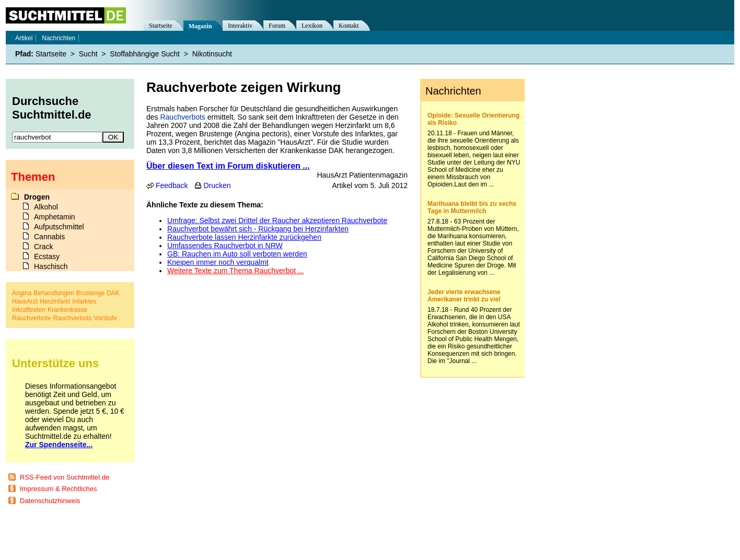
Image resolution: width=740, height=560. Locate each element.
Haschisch (51, 266)
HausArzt (25, 301)
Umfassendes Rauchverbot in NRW (225, 246)
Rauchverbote (32, 318)
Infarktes (84, 301)
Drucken (217, 185)
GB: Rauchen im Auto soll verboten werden (237, 254)
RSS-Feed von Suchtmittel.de (65, 477)
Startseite (161, 26)
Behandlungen (54, 293)
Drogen (37, 197)
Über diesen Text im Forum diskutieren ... (228, 166)
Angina (22, 293)
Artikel (24, 38)
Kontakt (349, 26)
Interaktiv (240, 26)
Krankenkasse (67, 310)
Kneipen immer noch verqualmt (218, 262)
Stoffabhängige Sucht (145, 54)
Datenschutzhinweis (50, 501)
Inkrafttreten (29, 310)
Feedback (172, 185)
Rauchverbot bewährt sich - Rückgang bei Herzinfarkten (258, 229)
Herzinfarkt (55, 301)
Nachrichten (59, 38)
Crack (44, 247)
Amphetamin (55, 217)
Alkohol (46, 207)
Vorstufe (106, 318)
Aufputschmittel (59, 227)
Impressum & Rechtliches (58, 489)
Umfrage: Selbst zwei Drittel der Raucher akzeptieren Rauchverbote (277, 220)
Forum (277, 26)
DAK (113, 293)
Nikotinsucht (212, 54)
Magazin (200, 26)
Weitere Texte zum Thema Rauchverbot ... (235, 271)
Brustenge (91, 293)
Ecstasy (47, 256)
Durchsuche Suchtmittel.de (52, 108)
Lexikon (312, 26)
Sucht (88, 54)
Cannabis (49, 237)
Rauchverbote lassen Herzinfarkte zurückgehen (244, 237)
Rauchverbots (182, 117)
